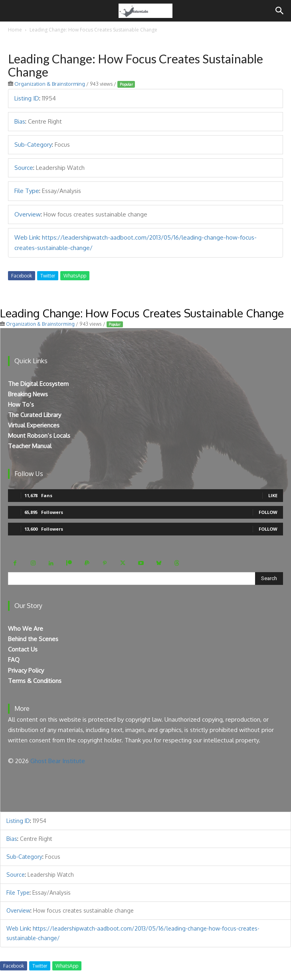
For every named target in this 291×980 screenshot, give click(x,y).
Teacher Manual (30, 446)
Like (273, 495)
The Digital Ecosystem (38, 384)
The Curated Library (35, 415)
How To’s (21, 404)
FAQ (14, 660)
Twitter (48, 276)
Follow (268, 512)
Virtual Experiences (34, 425)
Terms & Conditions (35, 681)
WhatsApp (75, 276)
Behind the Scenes (33, 639)
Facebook (22, 276)
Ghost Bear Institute (58, 761)
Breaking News (28, 394)
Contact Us (23, 649)
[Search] (280, 11)
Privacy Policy (26, 670)
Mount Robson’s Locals (39, 436)
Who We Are (26, 629)
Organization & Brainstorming (50, 84)
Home (15, 30)
